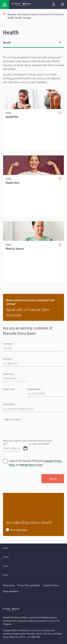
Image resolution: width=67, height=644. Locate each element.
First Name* (8, 344)
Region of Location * (13, 419)
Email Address (9, 404)
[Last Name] (33, 363)
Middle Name (9, 374)
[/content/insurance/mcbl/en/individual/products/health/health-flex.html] (33, 120)
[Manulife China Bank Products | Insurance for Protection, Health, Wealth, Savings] (35, 16)
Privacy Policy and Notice (29, 585)
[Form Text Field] (16, 379)
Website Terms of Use (31, 465)
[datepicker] (25, 448)
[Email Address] (33, 409)
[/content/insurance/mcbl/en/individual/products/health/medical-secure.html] (33, 252)
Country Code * (9, 389)
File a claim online (19, 530)
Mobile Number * (35, 389)
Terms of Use (9, 585)
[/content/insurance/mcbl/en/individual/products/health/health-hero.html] (33, 186)
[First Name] (33, 348)
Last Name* (8, 359)
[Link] (5, 4)
